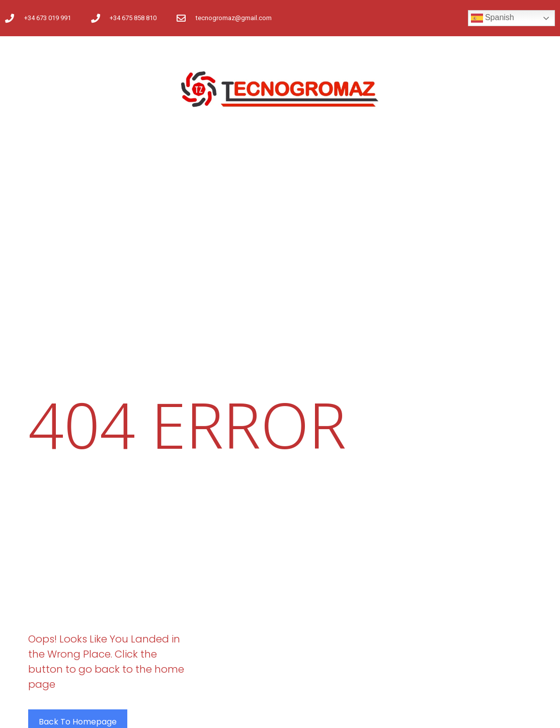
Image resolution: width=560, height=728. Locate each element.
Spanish (493, 18)
